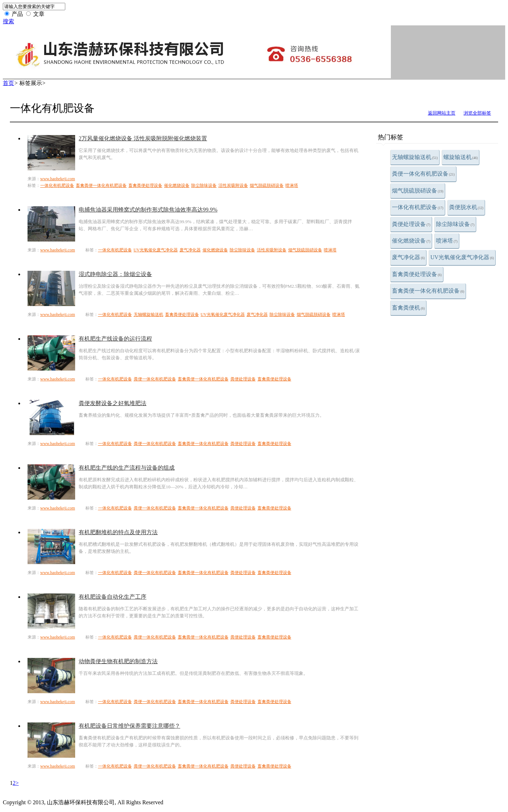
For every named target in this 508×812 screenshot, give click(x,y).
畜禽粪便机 (408, 308)
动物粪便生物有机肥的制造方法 (118, 661)
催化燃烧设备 (411, 241)
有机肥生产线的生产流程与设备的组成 (127, 468)
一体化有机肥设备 (418, 207)
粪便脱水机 (466, 207)
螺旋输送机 (461, 157)
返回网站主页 (442, 113)
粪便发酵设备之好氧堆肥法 (113, 403)
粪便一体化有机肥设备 (423, 174)
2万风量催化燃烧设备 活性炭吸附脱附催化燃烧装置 (143, 138)
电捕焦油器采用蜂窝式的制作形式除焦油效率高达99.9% (148, 210)
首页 (8, 83)
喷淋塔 (447, 241)
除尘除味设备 (455, 224)
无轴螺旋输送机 (415, 157)
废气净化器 (408, 257)
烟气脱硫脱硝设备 (418, 191)
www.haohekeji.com (58, 179)
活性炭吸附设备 (233, 185)
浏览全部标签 (477, 113)
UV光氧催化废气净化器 (462, 257)
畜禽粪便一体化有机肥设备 (428, 291)
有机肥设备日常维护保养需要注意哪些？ (129, 726)
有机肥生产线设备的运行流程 (115, 339)
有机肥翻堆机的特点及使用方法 (118, 532)
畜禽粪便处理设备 (417, 274)
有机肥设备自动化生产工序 (113, 597)
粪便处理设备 (411, 224)
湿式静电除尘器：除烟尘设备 (115, 274)
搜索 (8, 21)
